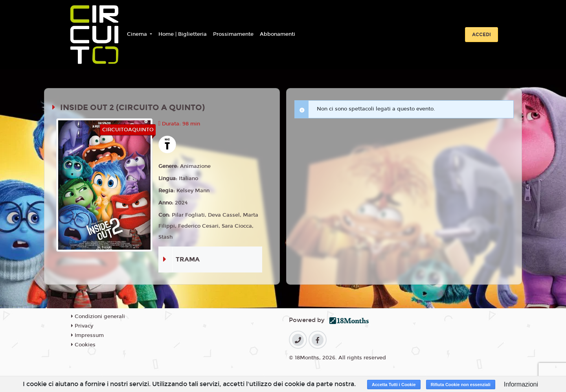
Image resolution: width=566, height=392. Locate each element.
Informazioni (521, 384)
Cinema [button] (138, 34)
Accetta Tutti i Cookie (394, 385)
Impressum (87, 335)
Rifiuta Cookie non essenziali (461, 385)
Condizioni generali (98, 317)
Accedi (481, 35)
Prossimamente (233, 34)
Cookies (83, 345)
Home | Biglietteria (183, 34)
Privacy (82, 326)
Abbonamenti (277, 34)
